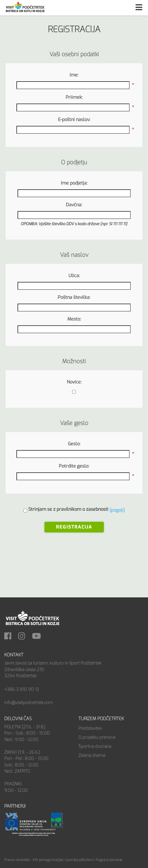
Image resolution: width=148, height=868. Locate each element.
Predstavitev (90, 728)
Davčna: (74, 205)
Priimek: (74, 97)
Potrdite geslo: (74, 466)
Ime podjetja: (74, 183)
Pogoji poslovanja (109, 860)
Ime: (74, 75)
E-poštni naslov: (74, 120)
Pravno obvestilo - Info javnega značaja (33, 860)
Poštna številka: (74, 297)
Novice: (74, 382)
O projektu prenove (97, 737)
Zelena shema (92, 755)
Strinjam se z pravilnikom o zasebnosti (68, 509)
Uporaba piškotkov (79, 860)
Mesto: (74, 319)
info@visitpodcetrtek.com (28, 703)
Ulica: (74, 276)
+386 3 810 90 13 (22, 689)
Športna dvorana (95, 746)
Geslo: (74, 444)
